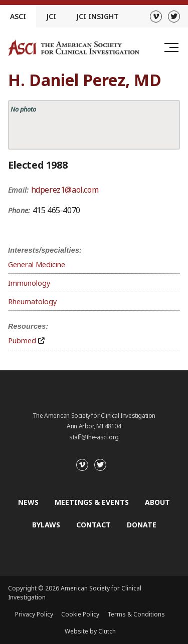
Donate (142, 525)
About (157, 502)
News (28, 502)
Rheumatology (32, 301)
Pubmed (22, 341)
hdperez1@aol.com (65, 190)
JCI (51, 16)
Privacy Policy (34, 614)
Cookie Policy (80, 614)
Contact (93, 525)
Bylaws (46, 525)
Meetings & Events (92, 502)
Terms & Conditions (136, 614)
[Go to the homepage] (74, 48)
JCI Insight (98, 16)
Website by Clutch (90, 631)
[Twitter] (174, 17)
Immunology (29, 283)
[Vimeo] (156, 17)
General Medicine (37, 264)
